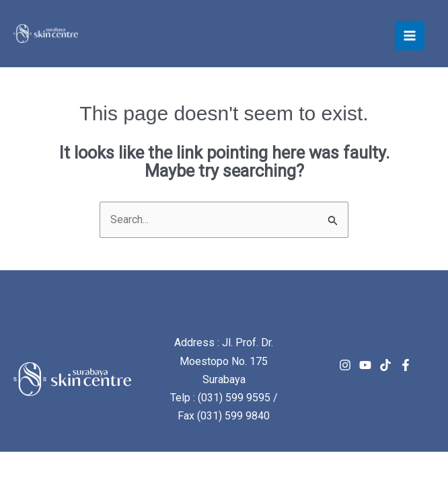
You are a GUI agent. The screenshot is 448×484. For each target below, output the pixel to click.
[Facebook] (406, 365)
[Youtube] (365, 365)
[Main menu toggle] (410, 36)
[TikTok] (385, 365)
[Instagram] (345, 365)
